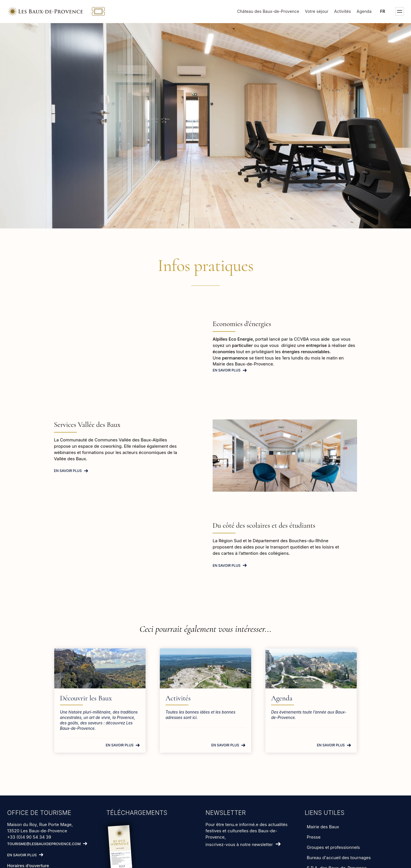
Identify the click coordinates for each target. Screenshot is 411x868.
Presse (314, 837)
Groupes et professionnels (333, 847)
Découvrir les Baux (86, 698)
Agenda (364, 11)
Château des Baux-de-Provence (268, 11)
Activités (343, 11)
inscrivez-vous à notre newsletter (239, 844)
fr (383, 11)
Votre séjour (317, 11)
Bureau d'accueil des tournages (339, 858)
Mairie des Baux (323, 827)
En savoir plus (227, 370)
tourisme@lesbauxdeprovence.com (44, 844)
